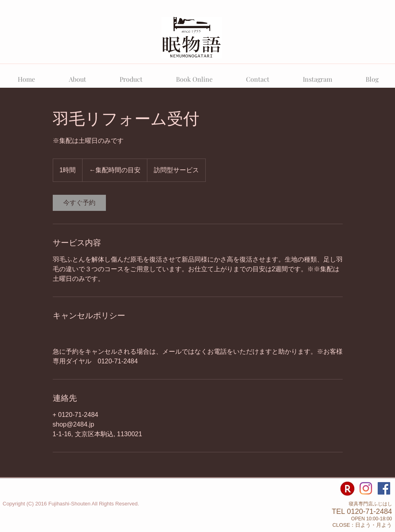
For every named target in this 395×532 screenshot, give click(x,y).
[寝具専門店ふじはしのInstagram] (366, 488)
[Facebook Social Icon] (384, 488)
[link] (79, 203)
